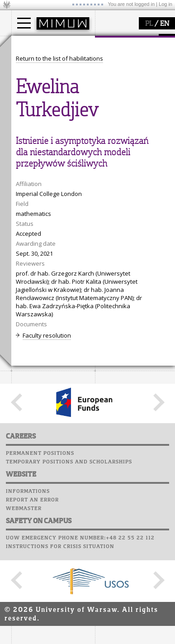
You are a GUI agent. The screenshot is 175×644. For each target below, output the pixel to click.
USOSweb (26, 292)
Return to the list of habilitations (59, 393)
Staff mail (30, 326)
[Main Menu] (24, 23)
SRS (51, 292)
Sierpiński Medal (45, 262)
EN (165, 24)
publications (39, 246)
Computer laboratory (48, 309)
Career (24, 335)
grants (31, 254)
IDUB (29, 271)
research (35, 212)
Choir (21, 343)
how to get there (45, 146)
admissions (38, 95)
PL (149, 24)
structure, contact (46, 154)
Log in (166, 4)
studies (31, 44)
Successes (28, 352)
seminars (35, 238)
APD (67, 292)
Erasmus (35, 87)
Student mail (34, 318)
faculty (31, 128)
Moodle (25, 301)
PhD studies (39, 79)
